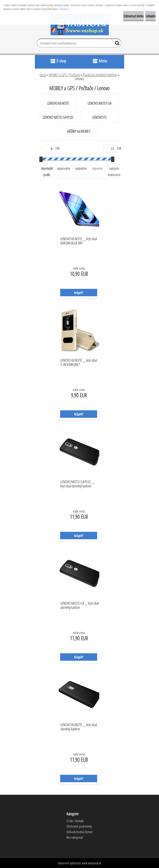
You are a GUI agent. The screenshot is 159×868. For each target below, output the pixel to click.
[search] (116, 44)
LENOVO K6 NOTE (58, 103)
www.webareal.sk (91, 863)
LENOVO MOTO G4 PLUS (58, 117)
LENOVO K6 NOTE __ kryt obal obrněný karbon (79, 727)
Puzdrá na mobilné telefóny (100, 75)
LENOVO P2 (99, 117)
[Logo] (80, 25)
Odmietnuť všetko (133, 16)
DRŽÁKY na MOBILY (79, 131)
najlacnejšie (64, 168)
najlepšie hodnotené (114, 172)
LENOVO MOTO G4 (99, 103)
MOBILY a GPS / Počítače (65, 75)
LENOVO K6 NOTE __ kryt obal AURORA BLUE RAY (79, 241)
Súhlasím (150, 16)
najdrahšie (81, 168)
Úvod (43, 75)
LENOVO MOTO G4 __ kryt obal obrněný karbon (80, 605)
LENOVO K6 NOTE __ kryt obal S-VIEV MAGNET (79, 363)
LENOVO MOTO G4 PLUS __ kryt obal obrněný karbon (77, 484)
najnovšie (97, 168)
